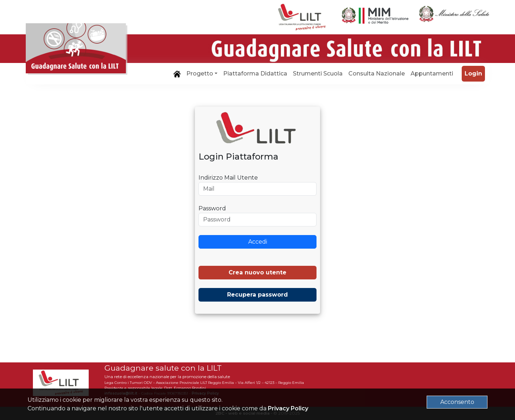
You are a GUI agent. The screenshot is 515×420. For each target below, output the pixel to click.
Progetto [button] (200, 74)
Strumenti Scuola (318, 74)
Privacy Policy (288, 408)
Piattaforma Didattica (255, 74)
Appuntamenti (432, 74)
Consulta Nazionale (377, 74)
